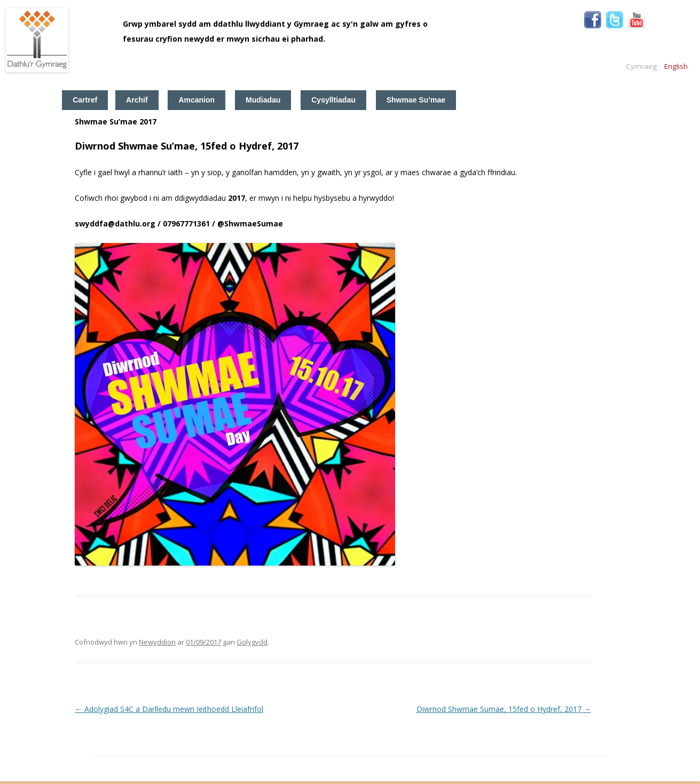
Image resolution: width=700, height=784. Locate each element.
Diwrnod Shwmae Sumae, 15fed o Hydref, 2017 (504, 709)
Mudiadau (263, 100)
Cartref (85, 100)
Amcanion (196, 100)
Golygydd (252, 642)
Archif (137, 100)
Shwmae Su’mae (416, 100)
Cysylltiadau (333, 100)
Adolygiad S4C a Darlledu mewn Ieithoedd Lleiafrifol (169, 709)
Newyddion (157, 642)
